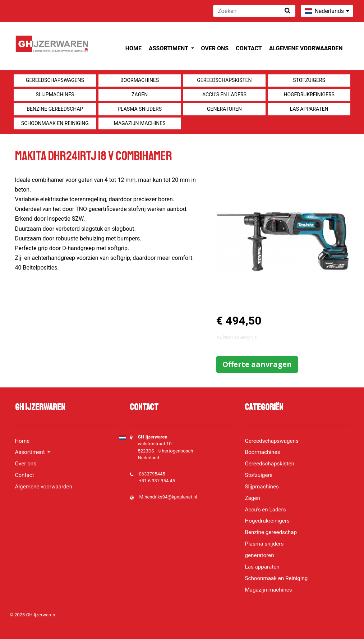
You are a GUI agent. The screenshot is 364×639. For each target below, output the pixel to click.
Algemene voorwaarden (306, 48)
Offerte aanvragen (257, 364)
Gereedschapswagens (55, 80)
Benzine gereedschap (55, 109)
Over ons (215, 48)
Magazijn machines (140, 123)
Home (133, 48)
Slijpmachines (55, 95)
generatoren (224, 109)
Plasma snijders (140, 109)
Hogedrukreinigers (309, 95)
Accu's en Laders (224, 95)
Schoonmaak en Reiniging (55, 123)
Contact (249, 48)
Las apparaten (309, 109)
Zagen (140, 95)
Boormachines (140, 80)
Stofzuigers (309, 80)
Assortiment (169, 48)
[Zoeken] (254, 11)
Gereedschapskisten (224, 80)
